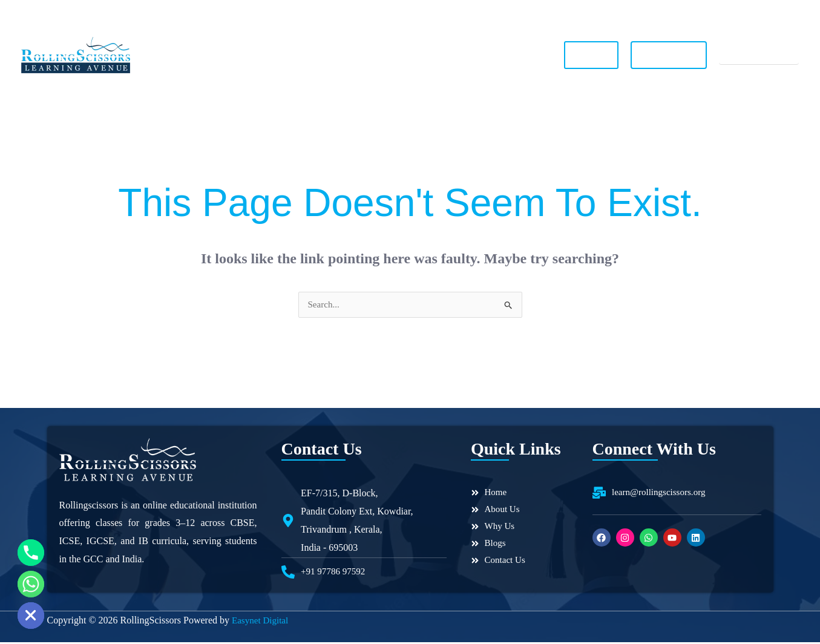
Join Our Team (675, 55)
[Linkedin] (793, 13)
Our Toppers (385, 55)
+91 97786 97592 (71, 12)
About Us (272, 55)
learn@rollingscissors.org (413, 12)
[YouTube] (772, 13)
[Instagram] (729, 13)
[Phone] (31, 553)
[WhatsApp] (750, 13)
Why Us (326, 55)
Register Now (762, 55)
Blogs (440, 55)
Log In (597, 54)
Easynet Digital (262, 622)
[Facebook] (708, 13)
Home (222, 55)
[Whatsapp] (31, 584)
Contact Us (493, 55)
